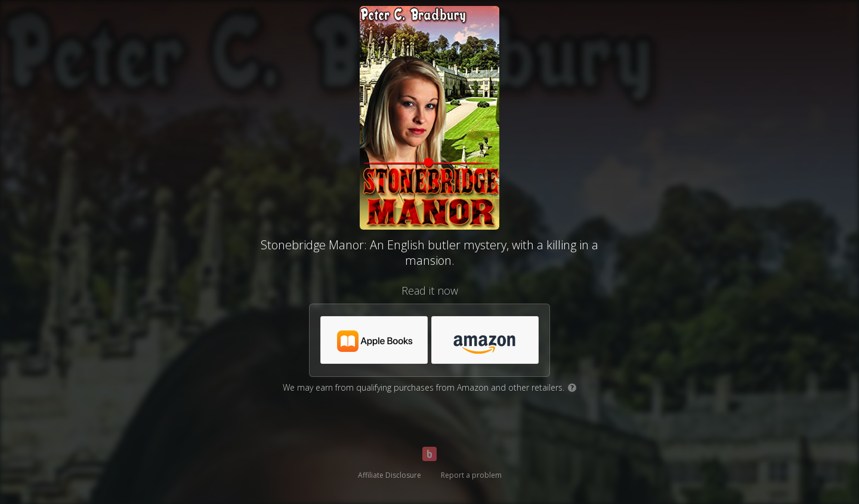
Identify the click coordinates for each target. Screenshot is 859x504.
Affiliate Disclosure (390, 475)
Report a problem (471, 475)
